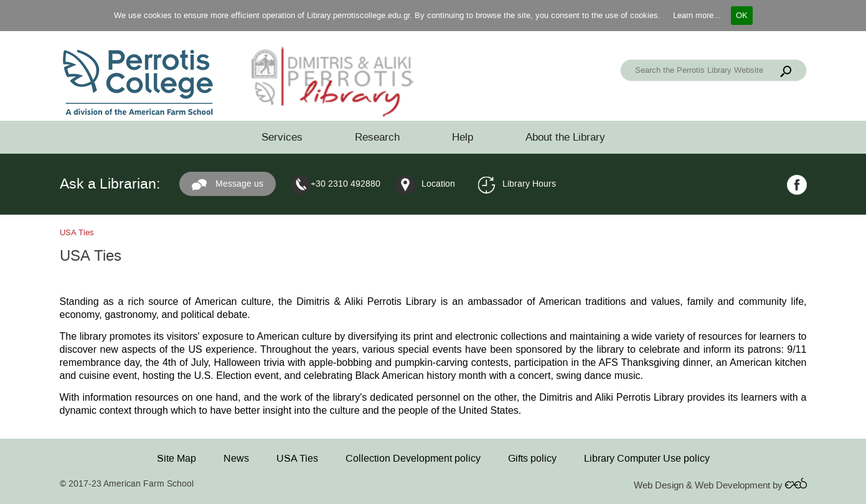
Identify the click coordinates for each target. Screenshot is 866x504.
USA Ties (297, 458)
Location (438, 184)
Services (282, 137)
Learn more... (697, 15)
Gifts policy (532, 458)
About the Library (565, 137)
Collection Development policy (413, 458)
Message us (228, 185)
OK (742, 15)
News (236, 458)
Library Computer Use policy (647, 458)
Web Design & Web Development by (720, 486)
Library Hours (529, 184)
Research (377, 137)
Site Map (176, 458)
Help (463, 137)
